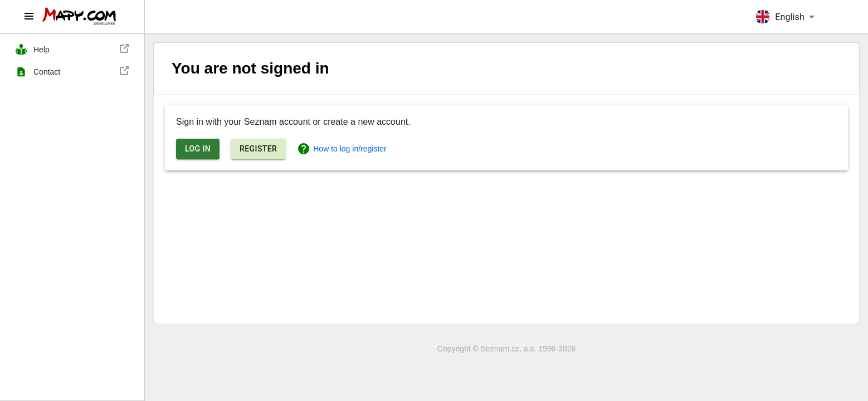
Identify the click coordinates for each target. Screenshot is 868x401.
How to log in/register (342, 149)
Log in (198, 149)
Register (258, 149)
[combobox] (785, 17)
